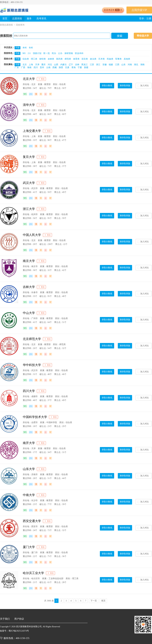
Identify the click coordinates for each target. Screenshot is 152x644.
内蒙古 (64, 65)
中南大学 (29, 495)
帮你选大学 (143, 36)
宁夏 (80, 67)
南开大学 (29, 443)
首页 (5, 18)
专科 (31, 48)
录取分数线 (107, 86)
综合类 (26, 59)
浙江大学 (29, 209)
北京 (25, 65)
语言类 (85, 59)
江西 (117, 65)
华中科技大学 (32, 365)
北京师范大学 (32, 339)
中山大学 (29, 313)
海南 (29, 67)
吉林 (77, 65)
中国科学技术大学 (35, 417)
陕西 (61, 67)
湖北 (136, 65)
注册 (149, 18)
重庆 (43, 65)
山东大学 (29, 469)
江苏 (92, 65)
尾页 (103, 601)
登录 (142, 18)
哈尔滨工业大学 (33, 573)
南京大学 (29, 261)
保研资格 (69, 53)
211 (29, 53)
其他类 (127, 59)
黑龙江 (85, 65)
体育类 (76, 59)
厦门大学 (29, 547)
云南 (48, 67)
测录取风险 (125, 86)
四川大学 (29, 391)
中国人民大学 (32, 235)
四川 (36, 67)
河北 (50, 65)
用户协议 (19, 619)
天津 (37, 65)
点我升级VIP (139, 10)
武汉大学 (29, 183)
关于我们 (5, 619)
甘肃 (67, 67)
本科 (25, 48)
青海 (74, 67)
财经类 (43, 59)
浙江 (98, 65)
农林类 (51, 59)
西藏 (55, 67)
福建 (111, 65)
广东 (17, 67)
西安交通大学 (32, 521)
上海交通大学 (32, 131)
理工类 (34, 59)
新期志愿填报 (6, 25)
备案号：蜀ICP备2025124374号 (14, 631)
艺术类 (102, 59)
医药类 (59, 59)
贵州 (42, 67)
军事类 (118, 59)
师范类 (68, 59)
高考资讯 (41, 18)
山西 (56, 65)
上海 (31, 65)
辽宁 (71, 65)
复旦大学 (29, 157)
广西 (23, 67)
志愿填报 (17, 18)
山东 (123, 65)
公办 (60, 53)
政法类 (93, 59)
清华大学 (29, 105)
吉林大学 (29, 287)
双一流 (47, 53)
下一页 (94, 601)
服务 (29, 18)
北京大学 (29, 79)
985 (24, 53)
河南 (130, 65)
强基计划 (37, 53)
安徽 (105, 65)
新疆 (86, 67)
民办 (54, 53)
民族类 (110, 59)
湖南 (142, 65)
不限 (17, 48)
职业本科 (79, 53)
